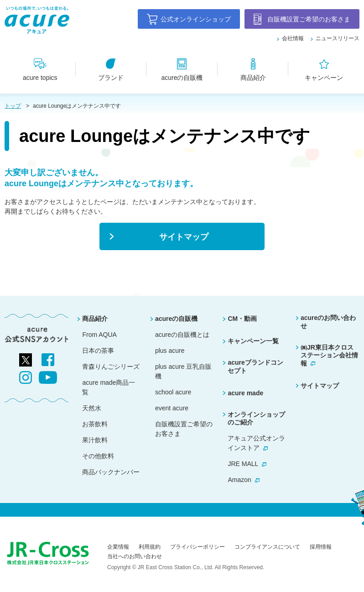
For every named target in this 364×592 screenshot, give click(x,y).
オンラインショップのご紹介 (256, 419)
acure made (245, 393)
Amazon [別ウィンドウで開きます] (239, 480)
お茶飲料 (95, 424)
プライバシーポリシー (198, 547)
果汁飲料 (95, 440)
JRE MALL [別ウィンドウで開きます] (243, 464)
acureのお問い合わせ (328, 322)
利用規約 (150, 547)
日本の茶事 (98, 351)
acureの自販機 (176, 319)
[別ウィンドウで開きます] (26, 358)
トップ (13, 106)
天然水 (92, 408)
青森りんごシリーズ (111, 367)
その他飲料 (98, 456)
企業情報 (118, 547)
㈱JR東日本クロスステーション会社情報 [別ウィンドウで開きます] (329, 355)
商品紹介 (95, 319)
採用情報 (321, 547)
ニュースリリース (338, 38)
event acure (172, 408)
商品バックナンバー (111, 472)
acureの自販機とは (182, 335)
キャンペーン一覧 (253, 341)
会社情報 (293, 38)
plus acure (170, 351)
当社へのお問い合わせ (135, 556)
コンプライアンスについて (267, 547)
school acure (173, 392)
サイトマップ (320, 386)
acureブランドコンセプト (255, 367)
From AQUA (99, 335)
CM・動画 (242, 319)
